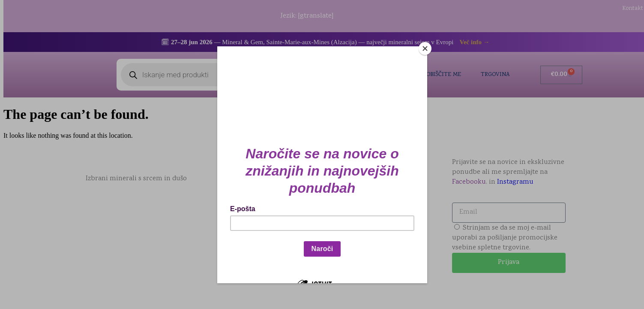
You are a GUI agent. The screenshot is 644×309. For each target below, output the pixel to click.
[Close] (425, 48)
